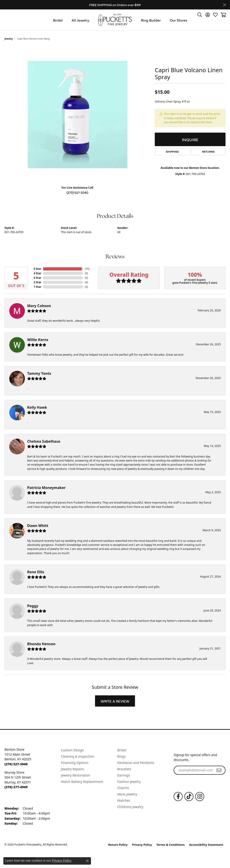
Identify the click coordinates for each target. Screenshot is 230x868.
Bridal (58, 20)
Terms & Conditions (171, 845)
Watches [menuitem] (124, 800)
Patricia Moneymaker (46, 488)
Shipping (172, 152)
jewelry (9, 39)
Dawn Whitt (38, 526)
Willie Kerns (38, 340)
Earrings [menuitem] (124, 775)
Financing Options (75, 763)
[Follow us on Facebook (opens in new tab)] (178, 797)
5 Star (38, 269)
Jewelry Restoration (75, 775)
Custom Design (72, 750)
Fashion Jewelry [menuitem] (129, 782)
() (86, 269)
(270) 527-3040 (77, 192)
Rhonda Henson (41, 644)
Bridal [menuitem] (122, 750)
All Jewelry (80, 20)
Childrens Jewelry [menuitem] (130, 807)
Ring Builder (151, 20)
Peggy (33, 606)
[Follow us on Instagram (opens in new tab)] (200, 797)
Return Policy (118, 845)
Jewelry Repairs (72, 769)
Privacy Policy (142, 845)
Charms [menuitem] (123, 788)
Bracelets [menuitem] (124, 769)
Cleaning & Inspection (77, 756)
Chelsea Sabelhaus (44, 441)
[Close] (224, 5)
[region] (77, 115)
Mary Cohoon (39, 306)
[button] (200, 15)
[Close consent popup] (87, 861)
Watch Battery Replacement (82, 782)
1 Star (38, 287)
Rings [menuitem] (121, 756)
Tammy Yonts (39, 373)
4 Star (38, 273)
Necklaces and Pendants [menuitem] (136, 763)
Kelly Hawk (37, 407)
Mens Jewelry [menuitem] (127, 794)
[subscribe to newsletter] (219, 770)
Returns (208, 152)
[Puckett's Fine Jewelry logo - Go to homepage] (115, 20)
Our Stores (179, 20)
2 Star (38, 282)
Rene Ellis (36, 572)
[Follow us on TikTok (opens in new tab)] (189, 797)
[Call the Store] (16, 764)
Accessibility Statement (206, 845)
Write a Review (115, 701)
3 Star (38, 278)
